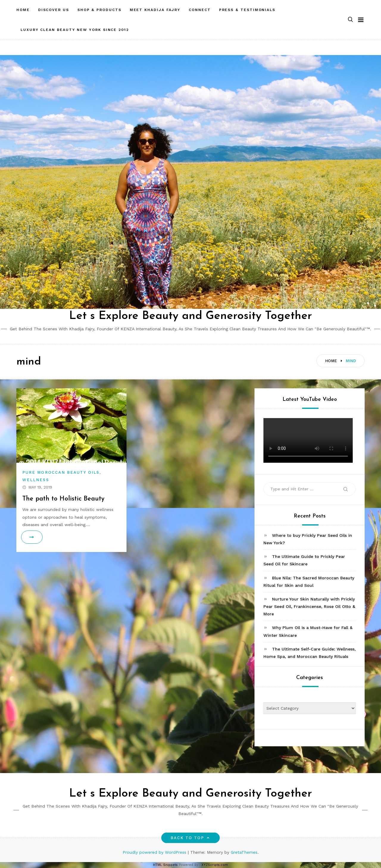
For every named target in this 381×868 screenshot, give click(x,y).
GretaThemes (244, 852)
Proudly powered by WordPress (155, 852)
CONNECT (200, 10)
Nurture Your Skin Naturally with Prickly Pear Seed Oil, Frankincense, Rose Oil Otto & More (309, 606)
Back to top (191, 838)
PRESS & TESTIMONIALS (247, 10)
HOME (23, 10)
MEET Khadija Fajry (155, 10)
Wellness (36, 480)
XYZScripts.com (215, 865)
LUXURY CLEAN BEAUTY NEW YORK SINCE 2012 (75, 30)
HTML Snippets (165, 865)
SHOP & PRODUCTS (99, 10)
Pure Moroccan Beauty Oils (61, 472)
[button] (350, 20)
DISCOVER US (54, 10)
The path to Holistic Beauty (64, 499)
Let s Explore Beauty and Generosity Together (190, 316)
